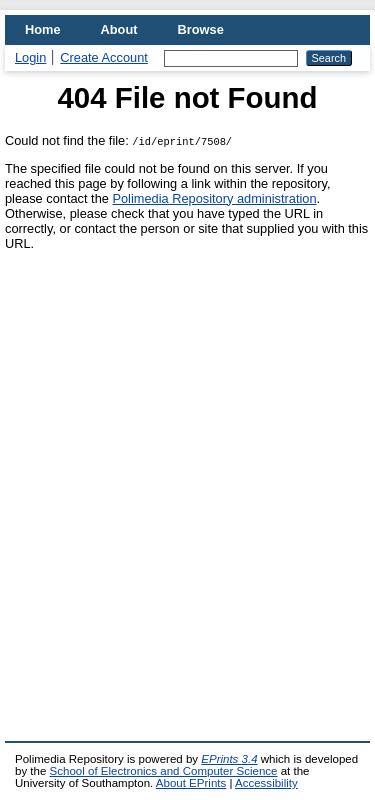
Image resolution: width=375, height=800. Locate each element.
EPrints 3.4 (229, 759)
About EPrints (191, 783)
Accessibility (266, 783)
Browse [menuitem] (201, 29)
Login (30, 57)
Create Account (104, 57)
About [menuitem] (119, 29)
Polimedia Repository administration (214, 198)
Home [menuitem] (43, 29)
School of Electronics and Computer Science (164, 771)
